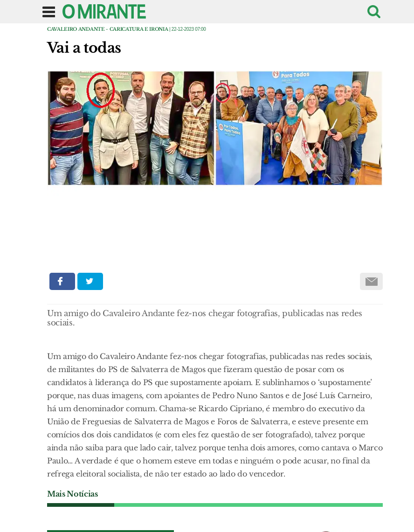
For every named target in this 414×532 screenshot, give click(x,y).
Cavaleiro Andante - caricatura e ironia (108, 29)
